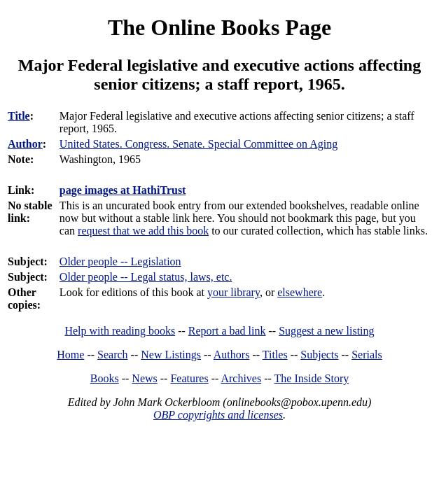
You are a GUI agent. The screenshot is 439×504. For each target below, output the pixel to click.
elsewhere (300, 292)
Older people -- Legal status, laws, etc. (146, 277)
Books (105, 378)
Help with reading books (120, 331)
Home (70, 355)
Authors (232, 355)
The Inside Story (312, 378)
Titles (275, 355)
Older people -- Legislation (120, 261)
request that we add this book (143, 231)
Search (113, 355)
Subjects (319, 355)
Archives (241, 378)
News (144, 378)
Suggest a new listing (326, 331)
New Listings (171, 355)
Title (19, 116)
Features (189, 378)
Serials (367, 355)
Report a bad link (227, 331)
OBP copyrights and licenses (218, 415)
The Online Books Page (219, 27)
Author (25, 144)
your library (234, 292)
